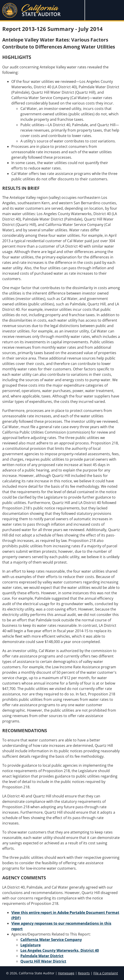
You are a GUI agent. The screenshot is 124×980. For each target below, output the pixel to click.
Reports (84, 973)
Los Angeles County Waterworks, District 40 (60, 950)
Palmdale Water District (42, 956)
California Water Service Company (51, 940)
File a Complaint (106, 973)
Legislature (30, 945)
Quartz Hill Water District (43, 961)
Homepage (66, 973)
